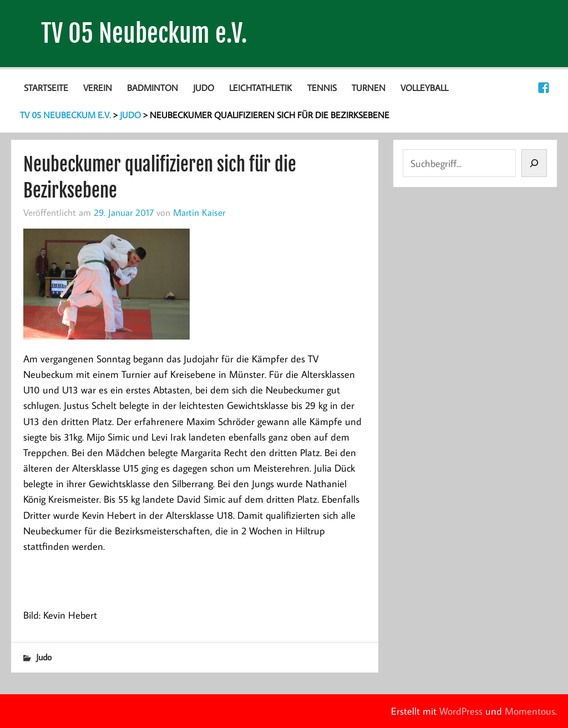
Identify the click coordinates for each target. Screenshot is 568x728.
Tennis (322, 88)
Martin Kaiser (199, 212)
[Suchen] (534, 163)
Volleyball (424, 88)
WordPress (461, 711)
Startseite (46, 88)
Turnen (369, 88)
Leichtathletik (260, 88)
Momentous (530, 711)
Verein (98, 88)
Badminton (153, 88)
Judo (204, 88)
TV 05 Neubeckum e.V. (144, 34)
